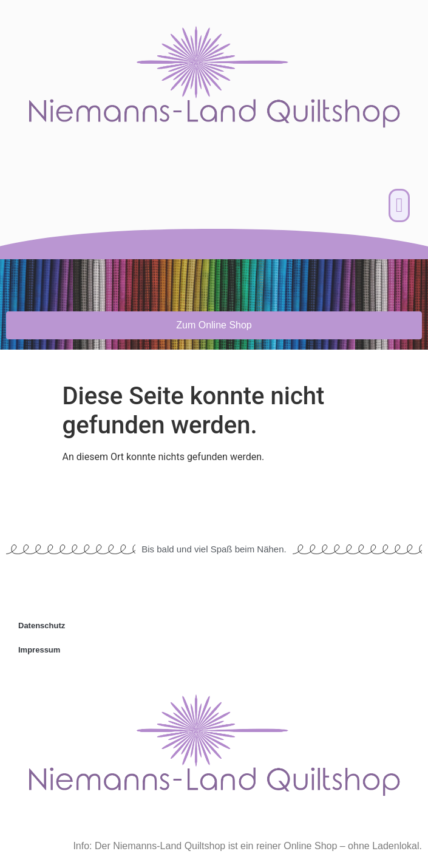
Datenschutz (42, 626)
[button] (399, 206)
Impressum (39, 650)
